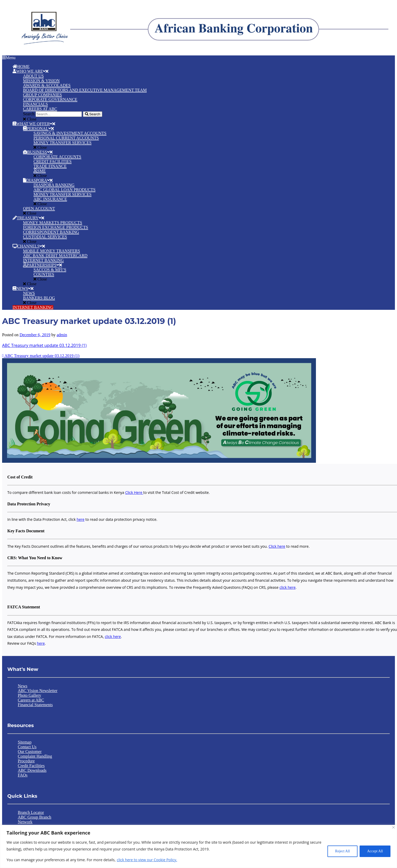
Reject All (342, 851)
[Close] (393, 827)
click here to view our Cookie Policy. (147, 860)
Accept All (375, 851)
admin (62, 335)
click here (288, 587)
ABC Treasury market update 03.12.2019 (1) (44, 345)
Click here (277, 546)
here (81, 519)
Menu (9, 58)
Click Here (134, 492)
